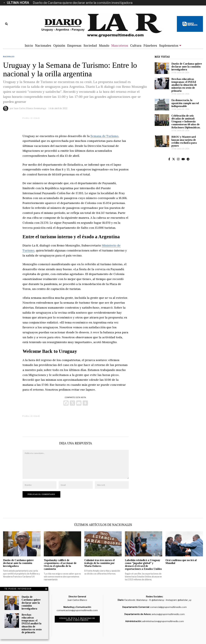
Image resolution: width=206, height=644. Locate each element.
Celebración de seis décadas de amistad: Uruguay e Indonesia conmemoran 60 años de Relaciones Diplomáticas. (186, 122)
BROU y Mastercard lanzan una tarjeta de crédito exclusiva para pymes (184, 141)
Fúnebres (150, 45)
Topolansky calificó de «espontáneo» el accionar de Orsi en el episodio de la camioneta (60, 565)
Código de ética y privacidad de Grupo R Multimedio (77, 619)
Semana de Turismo (104, 136)
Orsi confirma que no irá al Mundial (181, 562)
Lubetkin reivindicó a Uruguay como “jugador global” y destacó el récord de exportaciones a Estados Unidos (143, 565)
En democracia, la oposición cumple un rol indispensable (185, 103)
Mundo (104, 45)
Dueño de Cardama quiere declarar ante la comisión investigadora (83, 3)
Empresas (74, 45)
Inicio (29, 45)
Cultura (136, 45)
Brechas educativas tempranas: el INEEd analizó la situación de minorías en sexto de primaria (184, 85)
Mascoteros (120, 45)
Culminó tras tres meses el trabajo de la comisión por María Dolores (99, 563)
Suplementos (169, 45)
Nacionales (43, 45)
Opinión (59, 45)
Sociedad (90, 45)
